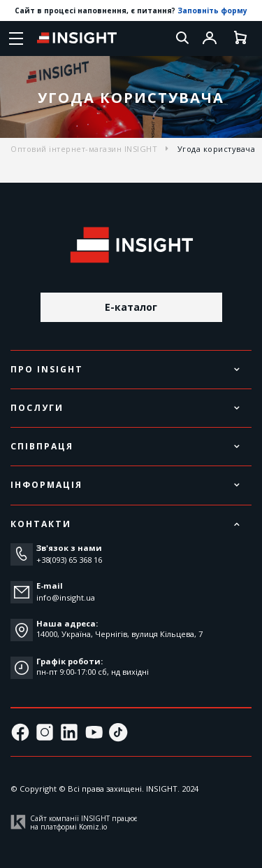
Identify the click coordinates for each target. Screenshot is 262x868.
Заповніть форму (212, 10)
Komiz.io (93, 827)
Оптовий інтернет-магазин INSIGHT (84, 149)
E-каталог (131, 307)
